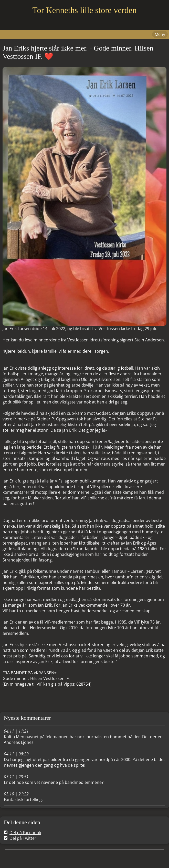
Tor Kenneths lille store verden (85, 10)
